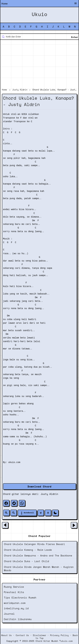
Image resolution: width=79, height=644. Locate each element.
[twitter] (14, 503)
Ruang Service (14, 587)
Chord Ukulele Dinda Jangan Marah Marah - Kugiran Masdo (39, 569)
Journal (9, 614)
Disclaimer (39, 635)
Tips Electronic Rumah (20, 598)
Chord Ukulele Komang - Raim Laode (28, 550)
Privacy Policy (59, 635)
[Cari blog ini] (39, 37)
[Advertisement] (39, 64)
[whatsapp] (22, 503)
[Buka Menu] (76, 4)
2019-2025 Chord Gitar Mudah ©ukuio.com (47, 641)
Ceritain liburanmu (18, 619)
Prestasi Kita (14, 592)
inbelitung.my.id (16, 608)
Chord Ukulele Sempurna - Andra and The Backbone (38, 555)
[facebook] (6, 503)
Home (5, 3)
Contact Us (22, 635)
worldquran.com (15, 603)
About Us (6, 635)
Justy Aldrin (49, 494)
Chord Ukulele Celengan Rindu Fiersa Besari (34, 544)
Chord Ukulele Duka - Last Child (26, 561)
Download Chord (39, 486)
